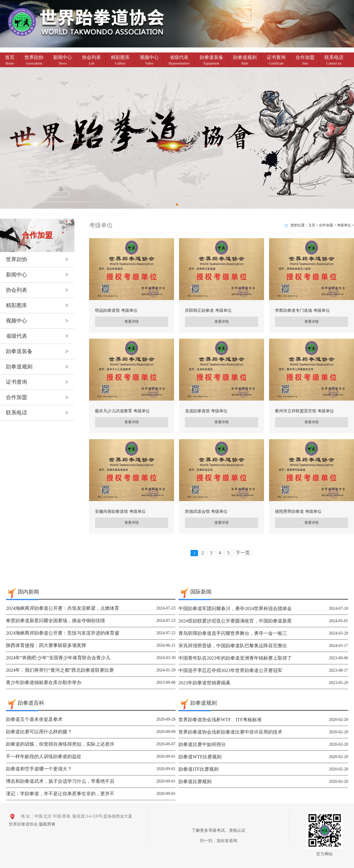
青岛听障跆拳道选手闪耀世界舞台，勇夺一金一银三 (233, 633)
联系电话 (334, 61)
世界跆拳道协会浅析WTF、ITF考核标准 (220, 720)
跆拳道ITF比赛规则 (199, 769)
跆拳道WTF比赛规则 (200, 757)
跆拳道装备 (212, 61)
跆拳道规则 (245, 61)
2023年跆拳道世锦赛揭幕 (204, 683)
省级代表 (179, 61)
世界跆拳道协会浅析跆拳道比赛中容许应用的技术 (230, 732)
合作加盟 (305, 61)
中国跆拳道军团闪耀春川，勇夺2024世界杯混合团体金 (235, 608)
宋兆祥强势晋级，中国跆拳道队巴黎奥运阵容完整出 (233, 646)
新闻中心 (63, 61)
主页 (312, 225)
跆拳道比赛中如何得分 (202, 744)
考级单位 (344, 225)
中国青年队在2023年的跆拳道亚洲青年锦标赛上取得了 (235, 658)
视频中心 (149, 61)
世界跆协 (34, 61)
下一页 (243, 553)
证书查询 (276, 61)
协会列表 (91, 61)
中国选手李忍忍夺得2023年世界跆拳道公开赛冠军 (230, 670)
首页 (10, 61)
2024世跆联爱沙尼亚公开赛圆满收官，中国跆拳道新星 (235, 621)
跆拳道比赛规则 (195, 781)
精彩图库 (120, 61)
